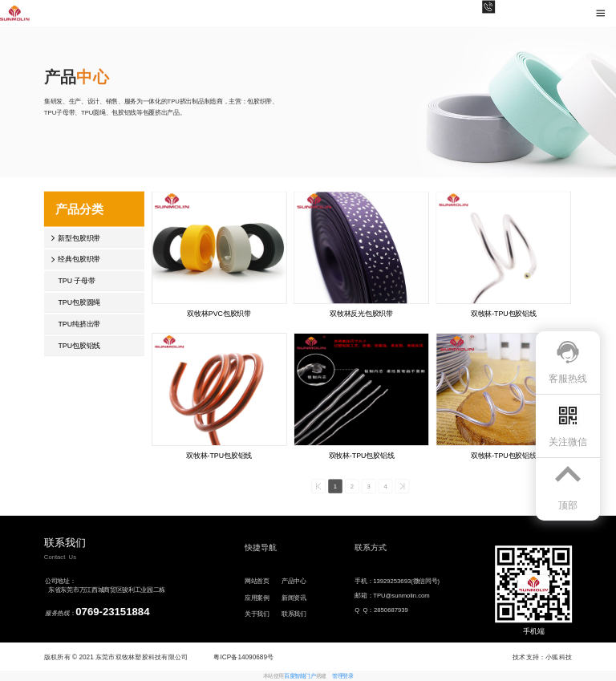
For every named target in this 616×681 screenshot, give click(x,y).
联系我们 (294, 614)
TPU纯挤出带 (79, 324)
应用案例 (257, 597)
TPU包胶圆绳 (79, 302)
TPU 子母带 (76, 281)
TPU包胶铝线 (79, 345)
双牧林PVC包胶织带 (219, 313)
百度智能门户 (300, 676)
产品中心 (294, 581)
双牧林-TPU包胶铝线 (504, 313)
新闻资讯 (294, 597)
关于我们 (257, 614)
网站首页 (257, 581)
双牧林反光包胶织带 (361, 313)
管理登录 (342, 676)
